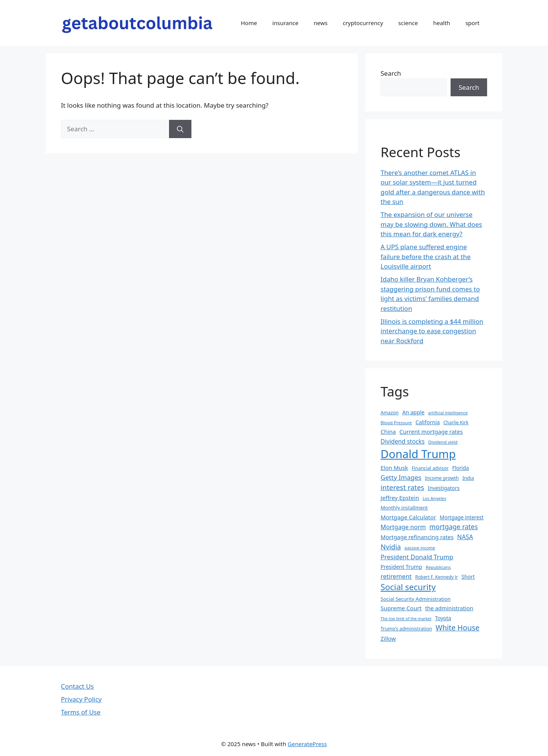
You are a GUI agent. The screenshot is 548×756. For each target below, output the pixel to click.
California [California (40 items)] (428, 422)
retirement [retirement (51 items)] (396, 576)
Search (391, 73)
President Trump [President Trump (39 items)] (401, 567)
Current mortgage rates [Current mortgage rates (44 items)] (431, 431)
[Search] (180, 129)
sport (472, 23)
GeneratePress (307, 744)
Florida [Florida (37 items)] (460, 468)
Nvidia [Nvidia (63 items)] (391, 547)
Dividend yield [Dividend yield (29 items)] (443, 442)
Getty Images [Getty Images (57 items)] (401, 477)
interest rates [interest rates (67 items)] (402, 487)
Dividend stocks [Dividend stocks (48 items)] (403, 441)
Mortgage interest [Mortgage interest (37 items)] (461, 517)
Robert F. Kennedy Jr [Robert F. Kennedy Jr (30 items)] (436, 577)
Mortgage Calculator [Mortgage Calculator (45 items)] (408, 517)
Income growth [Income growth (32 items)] (442, 478)
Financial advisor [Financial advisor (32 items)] (430, 468)
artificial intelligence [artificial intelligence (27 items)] (448, 413)
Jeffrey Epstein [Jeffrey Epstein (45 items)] (400, 498)
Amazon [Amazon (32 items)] (390, 413)
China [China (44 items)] (388, 431)
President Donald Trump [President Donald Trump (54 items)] (417, 557)
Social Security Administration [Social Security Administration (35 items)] (416, 599)
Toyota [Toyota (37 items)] (443, 618)
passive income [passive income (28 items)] (420, 548)
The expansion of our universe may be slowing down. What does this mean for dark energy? (431, 224)
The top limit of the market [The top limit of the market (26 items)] (406, 619)
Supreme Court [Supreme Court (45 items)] (401, 608)
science (408, 23)
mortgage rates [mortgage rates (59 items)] (453, 527)
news (320, 23)
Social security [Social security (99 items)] (408, 587)
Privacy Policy (81, 699)
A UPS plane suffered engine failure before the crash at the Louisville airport (426, 256)
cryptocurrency (363, 23)
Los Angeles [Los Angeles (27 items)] (435, 498)
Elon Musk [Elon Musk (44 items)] (394, 468)
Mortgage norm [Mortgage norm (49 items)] (403, 527)
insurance (285, 23)
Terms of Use (81, 712)
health (442, 23)
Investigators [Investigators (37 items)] (444, 488)
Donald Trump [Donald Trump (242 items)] (418, 454)
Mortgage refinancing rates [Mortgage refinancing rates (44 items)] (417, 537)
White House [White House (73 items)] (458, 628)
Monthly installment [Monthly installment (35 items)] (404, 508)
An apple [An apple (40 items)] (413, 412)
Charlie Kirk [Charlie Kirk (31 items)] (456, 423)
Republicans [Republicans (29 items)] (438, 567)
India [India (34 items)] (468, 478)
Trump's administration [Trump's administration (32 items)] (406, 629)
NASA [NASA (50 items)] (465, 537)
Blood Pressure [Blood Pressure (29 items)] (396, 423)
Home (249, 23)
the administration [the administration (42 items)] (449, 608)
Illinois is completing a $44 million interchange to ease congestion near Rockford (432, 331)
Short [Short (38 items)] (468, 577)
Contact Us (77, 686)
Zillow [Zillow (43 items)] (388, 638)
